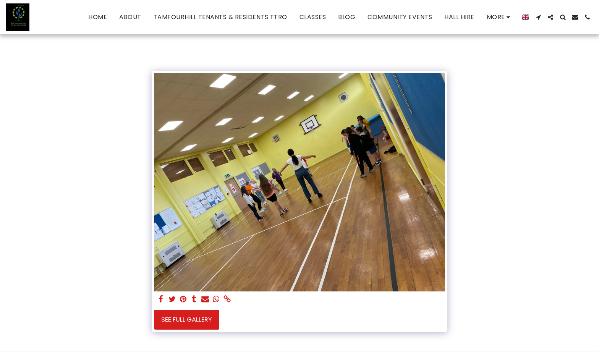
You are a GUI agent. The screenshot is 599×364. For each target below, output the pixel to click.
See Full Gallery (187, 320)
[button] (538, 17)
